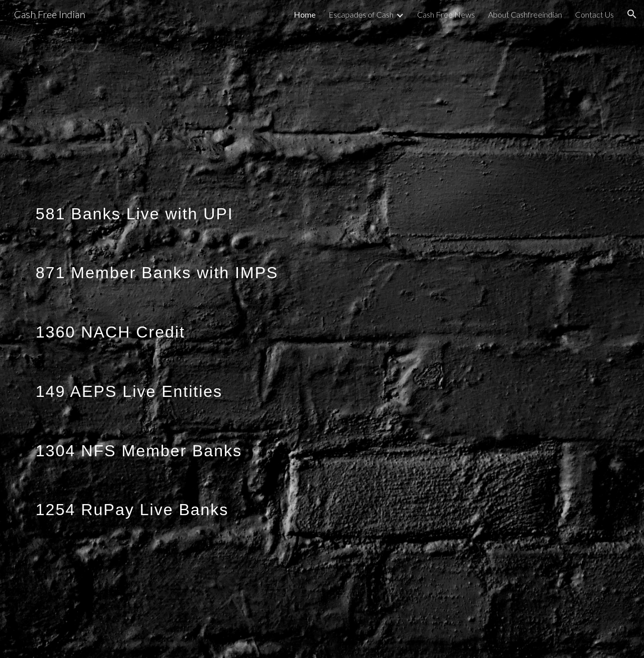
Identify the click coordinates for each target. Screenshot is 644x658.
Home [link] (305, 14)
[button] (632, 14)
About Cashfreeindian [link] (525, 14)
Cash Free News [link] (446, 14)
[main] (322, 329)
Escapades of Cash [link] (361, 14)
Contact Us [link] (594, 14)
